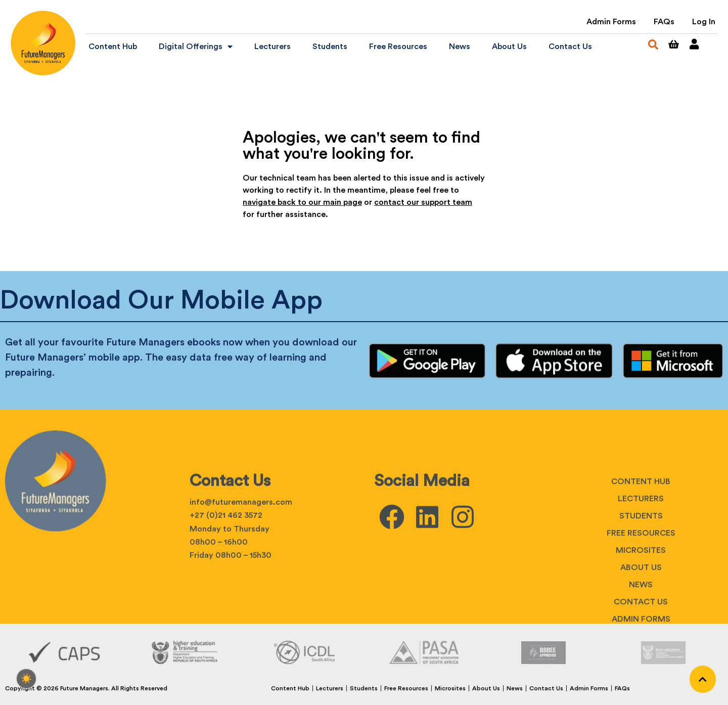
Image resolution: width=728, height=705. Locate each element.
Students (330, 47)
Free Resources (398, 47)
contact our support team (423, 202)
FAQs (664, 22)
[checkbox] (26, 679)
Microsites (641, 620)
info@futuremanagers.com (241, 571)
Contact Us (570, 47)
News (460, 47)
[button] (653, 45)
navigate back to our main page (302, 202)
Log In (704, 22)
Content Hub (113, 47)
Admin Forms (611, 22)
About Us (509, 47)
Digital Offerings (196, 47)
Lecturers (272, 47)
